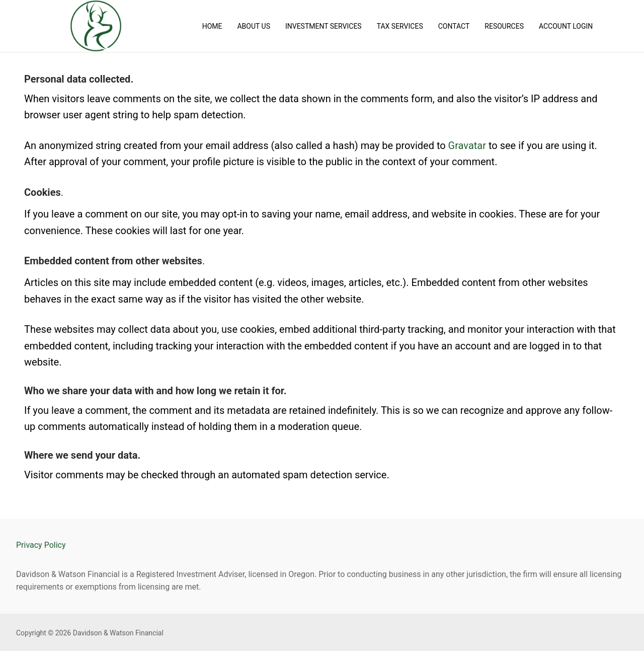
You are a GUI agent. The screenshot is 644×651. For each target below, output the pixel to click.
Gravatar (467, 146)
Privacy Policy (41, 545)
